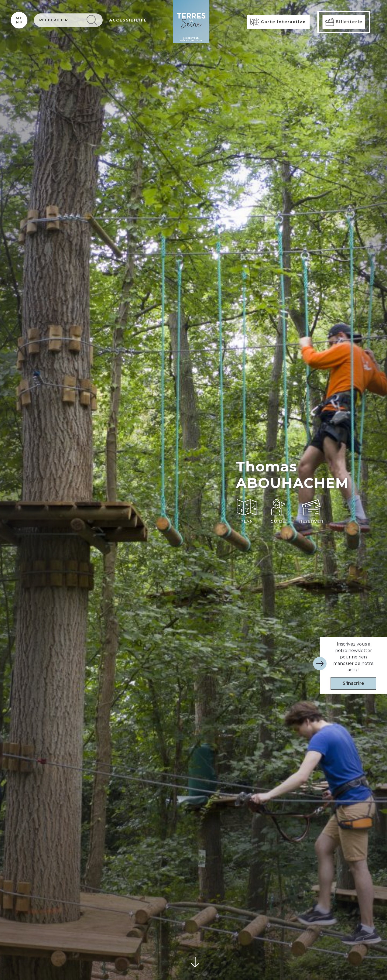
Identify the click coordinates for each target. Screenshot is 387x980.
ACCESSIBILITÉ (128, 20)
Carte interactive (278, 22)
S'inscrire (353, 683)
